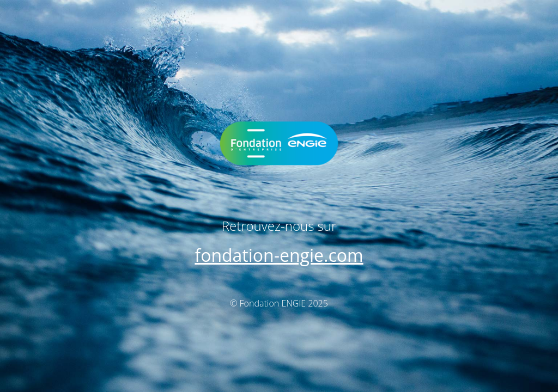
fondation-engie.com (279, 255)
